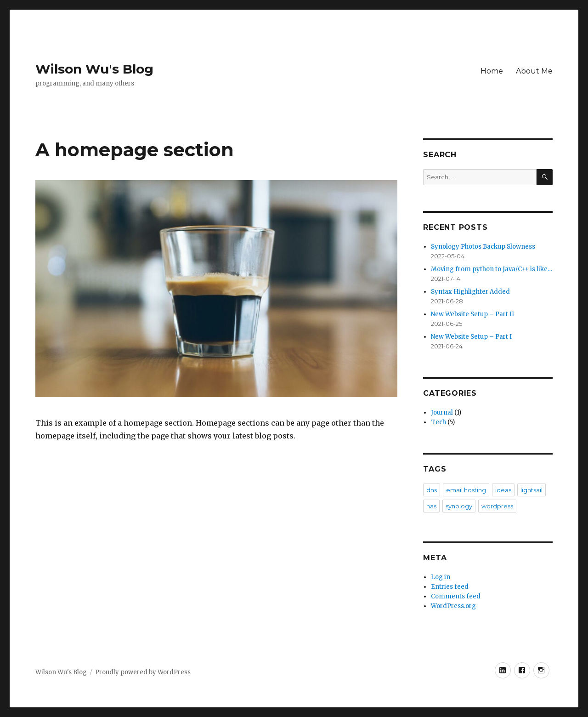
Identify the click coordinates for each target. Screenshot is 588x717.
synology (459, 506)
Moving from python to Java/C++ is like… (492, 269)
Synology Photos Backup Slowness (483, 247)
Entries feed (450, 587)
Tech (438, 422)
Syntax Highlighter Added (470, 292)
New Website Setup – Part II (472, 314)
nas (431, 506)
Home (492, 71)
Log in (441, 577)
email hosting (466, 490)
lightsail (531, 490)
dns (432, 490)
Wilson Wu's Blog (94, 69)
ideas (503, 490)
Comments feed (456, 596)
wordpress (497, 506)
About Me (534, 71)
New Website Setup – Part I (471, 337)
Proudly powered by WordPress (143, 672)
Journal (442, 413)
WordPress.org (453, 606)
